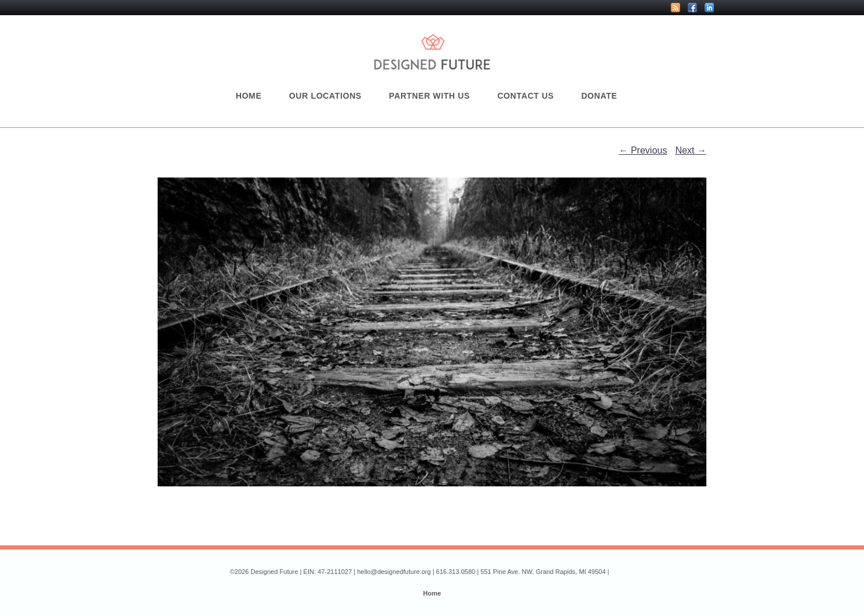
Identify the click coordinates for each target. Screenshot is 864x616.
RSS (675, 8)
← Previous (643, 150)
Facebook (692, 8)
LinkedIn (709, 8)
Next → (691, 150)
